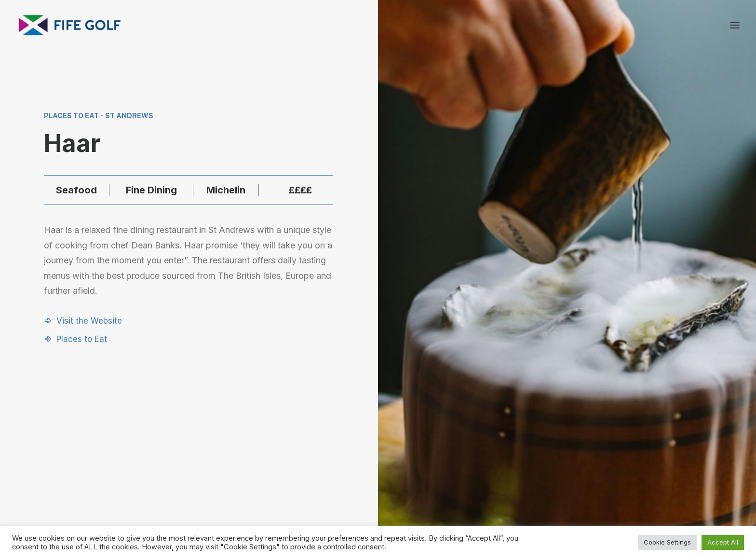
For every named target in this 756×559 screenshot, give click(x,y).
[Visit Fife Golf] (70, 25)
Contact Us (606, 457)
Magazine (603, 470)
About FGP (605, 444)
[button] (83, 321)
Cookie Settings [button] (667, 542)
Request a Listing (516, 444)
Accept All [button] (723, 542)
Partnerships (508, 457)
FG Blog (601, 483)
